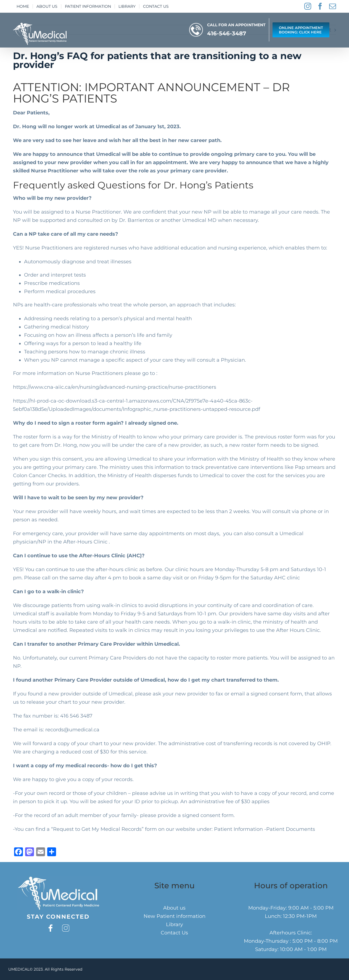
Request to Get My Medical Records (97, 829)
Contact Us (174, 933)
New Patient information (174, 916)
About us (174, 908)
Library (174, 924)
